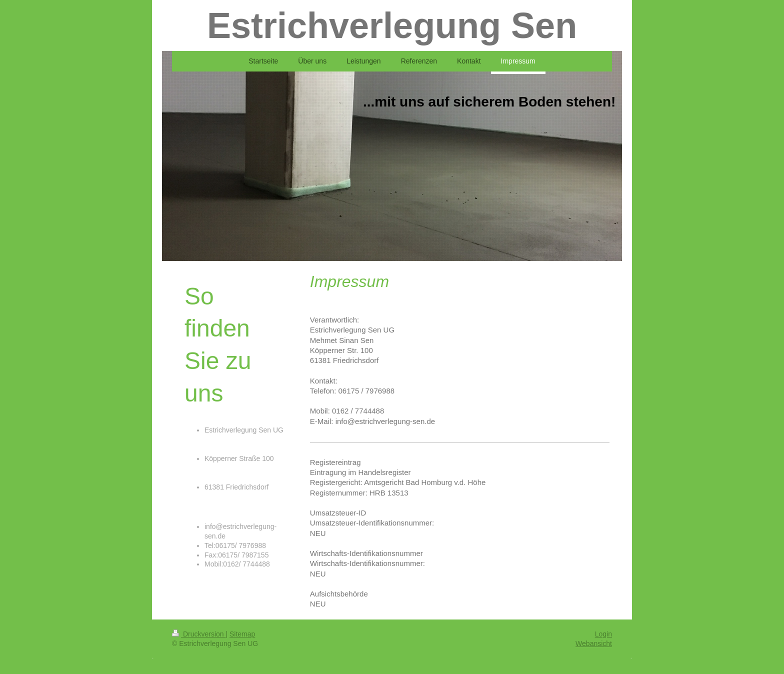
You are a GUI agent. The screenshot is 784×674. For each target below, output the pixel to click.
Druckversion (199, 634)
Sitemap (242, 634)
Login (603, 634)
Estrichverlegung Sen (392, 25)
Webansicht (594, 643)
